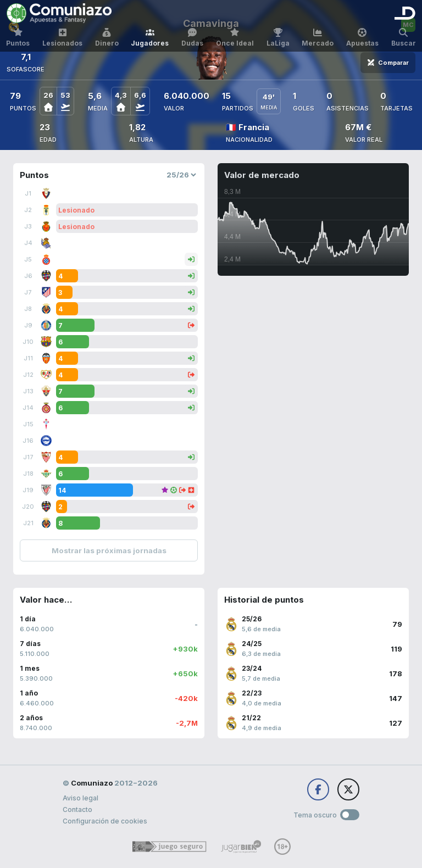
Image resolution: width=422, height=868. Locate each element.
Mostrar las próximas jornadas (109, 550)
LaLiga (278, 38)
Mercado (318, 38)
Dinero (107, 38)
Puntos (18, 38)
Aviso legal (80, 798)
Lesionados (62, 38)
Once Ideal (235, 38)
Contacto (77, 809)
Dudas (192, 38)
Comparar (388, 63)
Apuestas (362, 38)
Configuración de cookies (105, 821)
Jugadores (150, 38)
